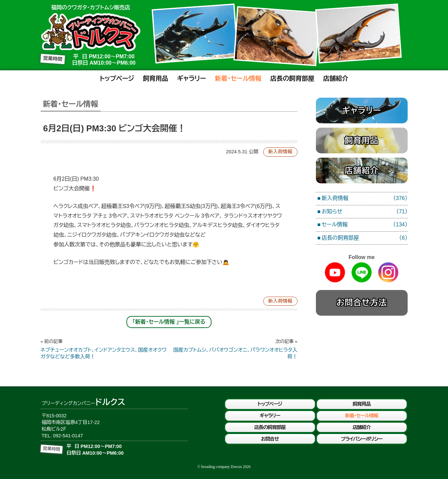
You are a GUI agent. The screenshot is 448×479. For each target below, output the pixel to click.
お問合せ (270, 439)
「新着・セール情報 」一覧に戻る (169, 322)
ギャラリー (192, 78)
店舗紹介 (336, 78)
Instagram (388, 272)
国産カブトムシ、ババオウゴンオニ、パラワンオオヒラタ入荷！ (233, 349)
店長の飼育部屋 (292, 78)
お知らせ (364, 212)
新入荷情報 (280, 152)
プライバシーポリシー (362, 439)
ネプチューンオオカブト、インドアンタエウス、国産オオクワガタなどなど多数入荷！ (105, 349)
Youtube (335, 272)
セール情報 (364, 225)
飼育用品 (156, 78)
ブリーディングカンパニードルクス (91, 32)
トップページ (117, 78)
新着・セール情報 (238, 78)
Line (362, 272)
